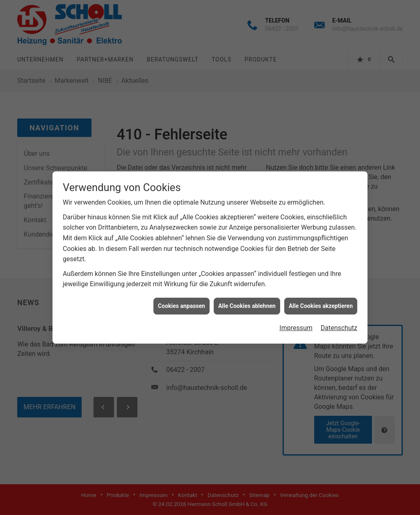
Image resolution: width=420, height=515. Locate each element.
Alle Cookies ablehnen (247, 303)
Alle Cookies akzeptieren (321, 303)
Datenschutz (339, 325)
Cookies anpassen (181, 303)
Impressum (296, 325)
